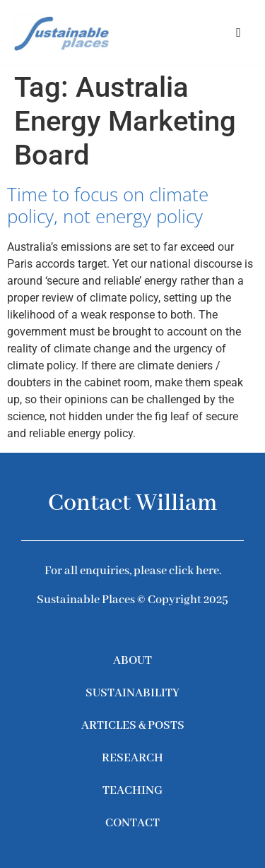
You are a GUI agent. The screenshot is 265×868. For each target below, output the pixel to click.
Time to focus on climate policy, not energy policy (108, 205)
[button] (238, 32)
